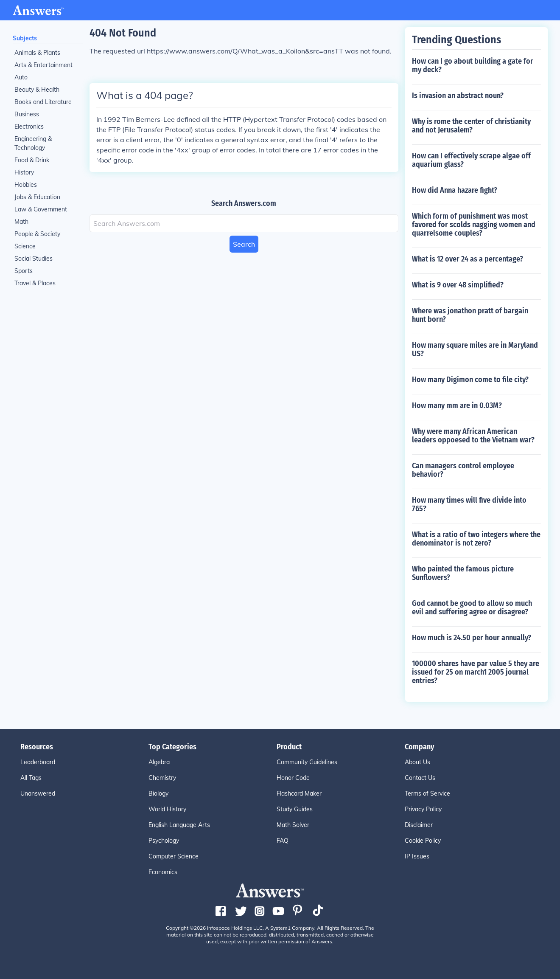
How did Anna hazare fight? (455, 190)
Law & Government (41, 209)
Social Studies (34, 259)
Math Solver (293, 825)
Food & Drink (32, 160)
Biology (158, 793)
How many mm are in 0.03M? (457, 405)
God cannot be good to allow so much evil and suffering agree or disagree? (472, 608)
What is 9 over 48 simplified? (458, 285)
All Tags (31, 778)
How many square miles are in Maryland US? (475, 349)
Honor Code (293, 778)
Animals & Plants (37, 53)
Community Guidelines (307, 762)
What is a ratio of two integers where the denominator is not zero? (476, 539)
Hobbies (26, 185)
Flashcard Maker (299, 793)
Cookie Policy (423, 841)
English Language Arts (179, 825)
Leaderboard (38, 762)
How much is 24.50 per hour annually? (472, 638)
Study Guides (295, 809)
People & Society (37, 234)
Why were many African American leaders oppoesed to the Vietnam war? (473, 436)
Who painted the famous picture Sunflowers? (463, 573)
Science (25, 246)
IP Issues (417, 856)
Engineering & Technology (33, 143)
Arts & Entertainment (43, 65)
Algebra (159, 762)
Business (27, 114)
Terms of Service (427, 793)
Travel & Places (35, 283)
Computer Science (174, 856)
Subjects (25, 38)
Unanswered (38, 793)
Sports (24, 271)
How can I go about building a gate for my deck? (473, 65)
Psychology (164, 841)
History (24, 172)
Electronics (29, 127)
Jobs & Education (37, 197)
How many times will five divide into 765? (469, 504)
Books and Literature (43, 102)
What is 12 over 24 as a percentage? (468, 259)
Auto (21, 77)
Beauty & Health (37, 90)
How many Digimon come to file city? (470, 380)
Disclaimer (419, 825)
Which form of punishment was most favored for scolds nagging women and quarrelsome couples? (474, 225)
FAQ (283, 841)
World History (167, 809)
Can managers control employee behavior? (463, 470)
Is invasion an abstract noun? (458, 96)
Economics (163, 872)
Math (21, 222)
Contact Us (420, 778)
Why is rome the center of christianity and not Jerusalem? (471, 126)
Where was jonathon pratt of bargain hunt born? (470, 315)
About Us (417, 762)
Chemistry (162, 778)
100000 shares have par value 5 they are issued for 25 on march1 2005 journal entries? (476, 672)
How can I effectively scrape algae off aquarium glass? (471, 160)
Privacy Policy (423, 809)
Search (244, 244)
